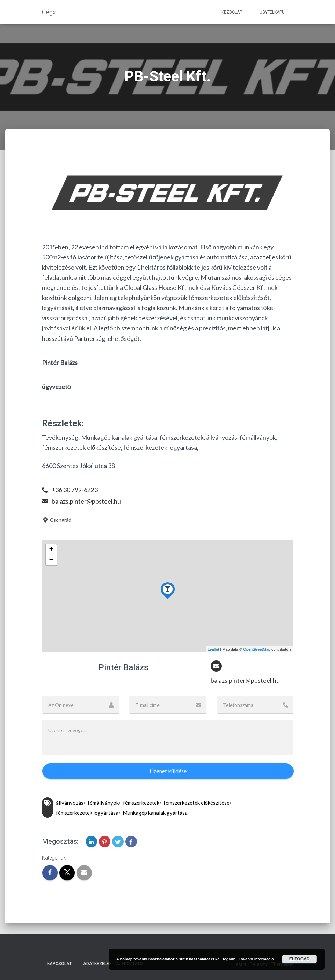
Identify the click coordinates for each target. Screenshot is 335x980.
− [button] (51, 560)
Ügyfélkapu (272, 12)
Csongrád (57, 520)
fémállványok (103, 803)
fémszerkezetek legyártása (87, 813)
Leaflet (213, 649)
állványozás (70, 803)
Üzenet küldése (168, 771)
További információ (256, 959)
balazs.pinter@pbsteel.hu (86, 501)
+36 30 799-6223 (75, 490)
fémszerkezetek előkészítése (196, 803)
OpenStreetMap (257, 649)
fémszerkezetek (141, 803)
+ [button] (51, 550)
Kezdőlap (232, 12)
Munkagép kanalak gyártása (155, 813)
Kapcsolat (59, 964)
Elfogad (300, 959)
